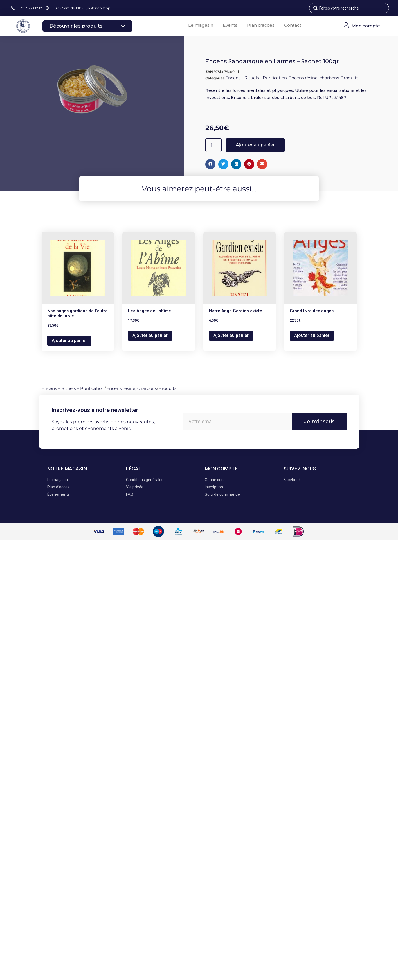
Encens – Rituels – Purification (73, 388)
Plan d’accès (261, 25)
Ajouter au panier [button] (69, 340)
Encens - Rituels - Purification (256, 78)
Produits (349, 78)
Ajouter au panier (255, 145)
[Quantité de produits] (213, 145)
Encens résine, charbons (314, 78)
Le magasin (201, 25)
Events (230, 25)
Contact (293, 25)
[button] (210, 164)
